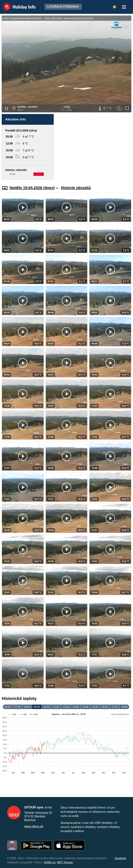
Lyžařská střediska (63, 7)
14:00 (85, 707)
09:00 (37, 707)
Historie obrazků (76, 188)
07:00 (17, 707)
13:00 (76, 707)
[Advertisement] (94, 147)
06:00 (8, 707)
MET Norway (65, 862)
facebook (120, 858)
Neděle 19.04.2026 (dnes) (34, 188)
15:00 (95, 707)
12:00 (66, 707)
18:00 (124, 707)
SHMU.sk (50, 862)
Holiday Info (16, 4)
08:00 (27, 707)
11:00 (56, 707)
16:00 (105, 707)
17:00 (115, 707)
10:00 (46, 707)
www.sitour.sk (34, 826)
